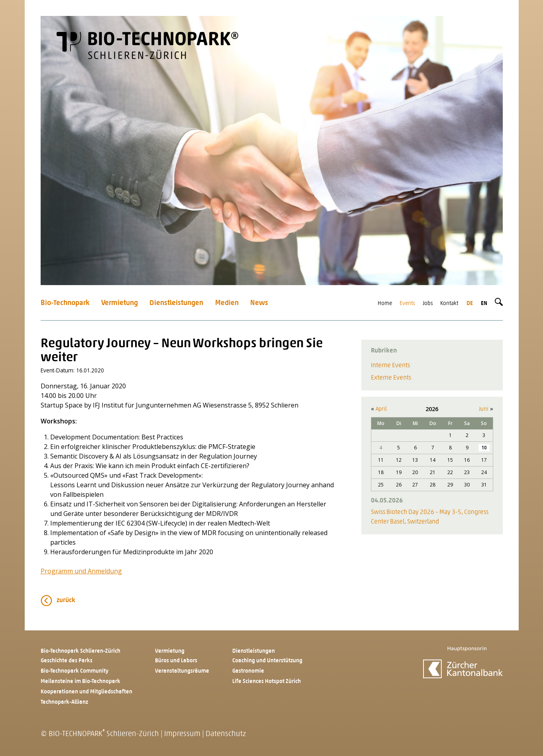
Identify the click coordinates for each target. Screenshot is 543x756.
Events (407, 304)
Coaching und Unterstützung (267, 661)
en (484, 304)
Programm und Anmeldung (81, 571)
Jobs (428, 304)
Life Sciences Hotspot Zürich (267, 682)
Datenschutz (226, 734)
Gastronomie (248, 671)
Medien (227, 303)
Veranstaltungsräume (182, 671)
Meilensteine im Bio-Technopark (80, 682)
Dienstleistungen (176, 303)
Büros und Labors (176, 661)
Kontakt (449, 304)
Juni (484, 409)
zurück (66, 600)
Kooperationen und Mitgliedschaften (86, 692)
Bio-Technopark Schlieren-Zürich (80, 651)
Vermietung (120, 303)
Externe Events (391, 378)
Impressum (182, 734)
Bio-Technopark (65, 303)
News (259, 303)
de (470, 304)
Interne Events (390, 366)
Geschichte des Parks (67, 661)
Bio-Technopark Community (74, 671)
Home (385, 304)
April (381, 409)
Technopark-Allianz (64, 702)
